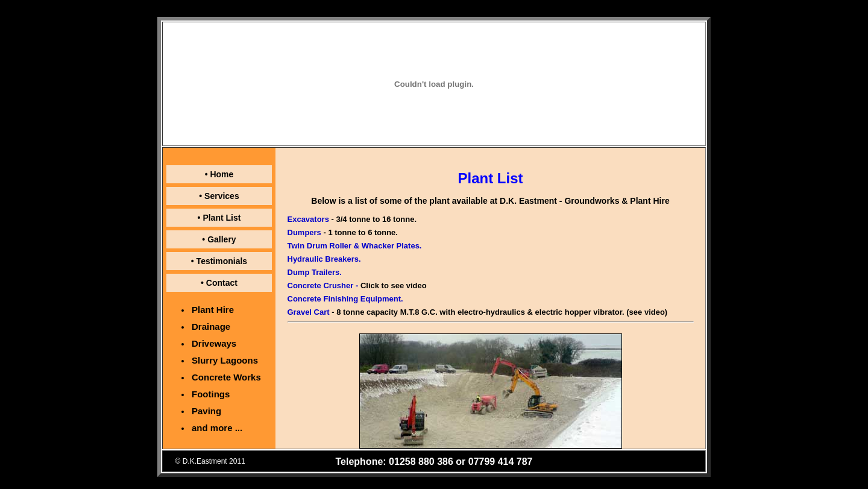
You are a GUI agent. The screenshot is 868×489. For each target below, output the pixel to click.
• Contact (219, 283)
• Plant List (219, 218)
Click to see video (394, 286)
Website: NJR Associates (649, 461)
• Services (219, 196)
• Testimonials (219, 261)
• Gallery (219, 239)
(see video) (647, 312)
